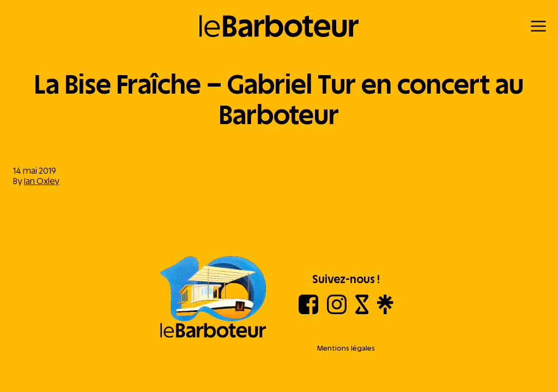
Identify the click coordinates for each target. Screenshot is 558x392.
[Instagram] (337, 311)
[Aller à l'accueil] (213, 298)
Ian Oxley (42, 181)
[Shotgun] (362, 311)
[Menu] (538, 26)
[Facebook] (308, 311)
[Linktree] (385, 311)
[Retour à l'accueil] (279, 26)
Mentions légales (346, 348)
